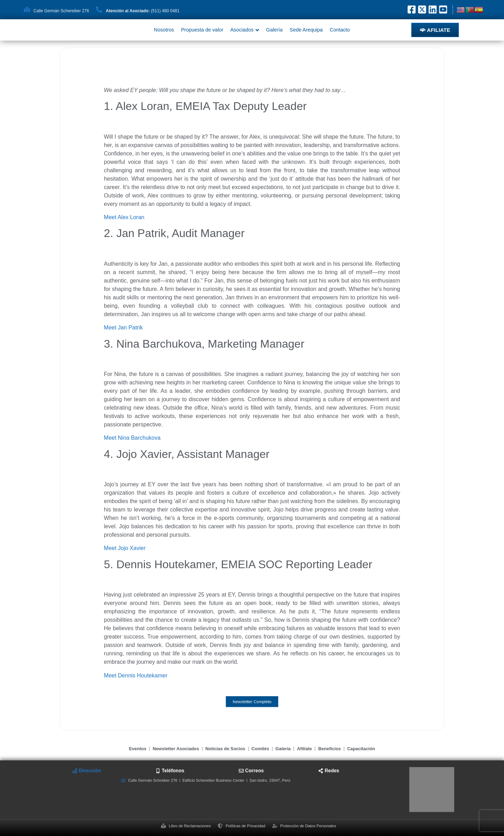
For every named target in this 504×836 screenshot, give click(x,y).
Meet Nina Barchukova (132, 438)
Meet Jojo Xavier (125, 548)
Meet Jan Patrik (123, 328)
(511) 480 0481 (142, 11)
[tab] (164, 782)
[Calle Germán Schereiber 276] (27, 9)
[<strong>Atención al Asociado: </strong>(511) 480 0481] (99, 9)
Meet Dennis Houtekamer (136, 675)
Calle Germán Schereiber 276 (61, 11)
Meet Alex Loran (124, 217)
